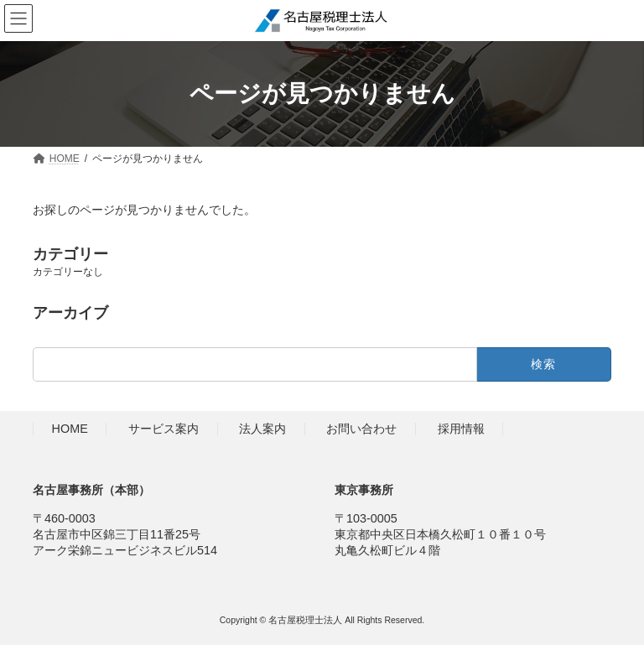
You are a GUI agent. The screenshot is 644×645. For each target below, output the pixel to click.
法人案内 (262, 429)
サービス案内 (164, 429)
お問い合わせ (361, 429)
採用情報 (461, 429)
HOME (70, 429)
